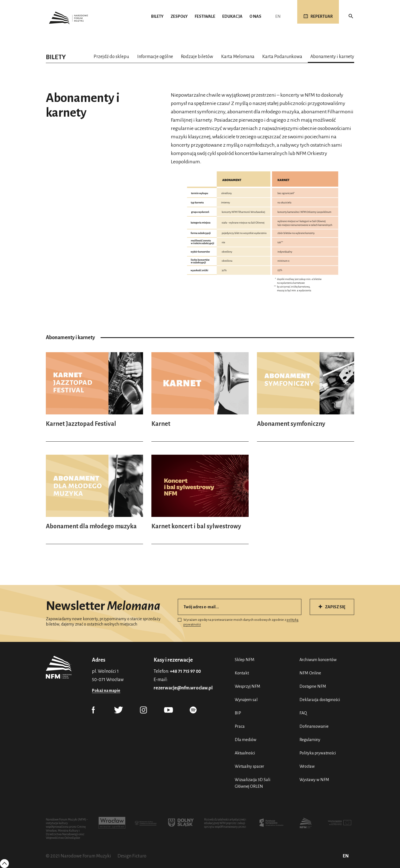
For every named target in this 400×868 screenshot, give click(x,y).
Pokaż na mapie (106, 691)
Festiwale (205, 16)
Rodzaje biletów (197, 57)
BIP (238, 713)
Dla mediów (246, 740)
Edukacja (232, 16)
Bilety (157, 16)
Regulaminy (310, 740)
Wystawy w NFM (314, 780)
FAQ (303, 713)
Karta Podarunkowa (282, 57)
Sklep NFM (245, 660)
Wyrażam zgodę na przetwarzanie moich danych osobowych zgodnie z (238, 622)
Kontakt (242, 673)
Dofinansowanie (314, 726)
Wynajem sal (246, 700)
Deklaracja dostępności (320, 700)
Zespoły (179, 16)
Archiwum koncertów (318, 660)
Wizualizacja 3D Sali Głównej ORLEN (252, 783)
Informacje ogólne (155, 57)
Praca (240, 726)
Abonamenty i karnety (332, 57)
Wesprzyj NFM (247, 686)
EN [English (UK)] (278, 16)
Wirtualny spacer (249, 766)
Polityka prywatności (318, 753)
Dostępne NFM (313, 686)
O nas (255, 16)
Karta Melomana (238, 57)
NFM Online (310, 673)
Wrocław (307, 766)
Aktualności (245, 753)
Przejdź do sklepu (111, 57)
